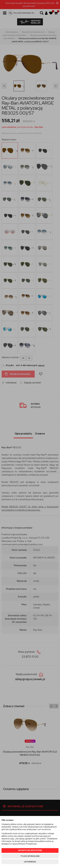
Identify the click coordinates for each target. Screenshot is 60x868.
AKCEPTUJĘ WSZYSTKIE (30, 850)
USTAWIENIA (30, 862)
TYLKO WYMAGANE (30, 856)
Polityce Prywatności (28, 844)
